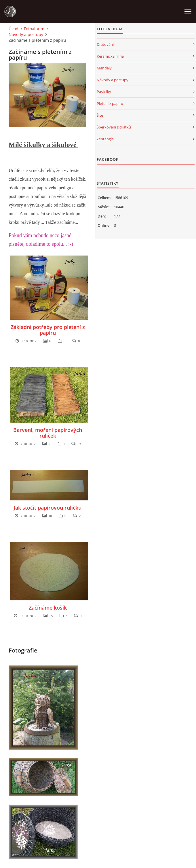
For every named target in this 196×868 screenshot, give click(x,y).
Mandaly (104, 68)
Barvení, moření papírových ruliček (48, 433)
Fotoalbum (34, 29)
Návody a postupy (26, 34)
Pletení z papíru (110, 103)
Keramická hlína (110, 56)
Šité (100, 115)
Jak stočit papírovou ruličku (48, 508)
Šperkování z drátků (114, 127)
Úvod (14, 29)
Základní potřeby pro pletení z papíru (48, 330)
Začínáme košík (48, 608)
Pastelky (104, 92)
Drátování (105, 44)
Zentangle (105, 139)
